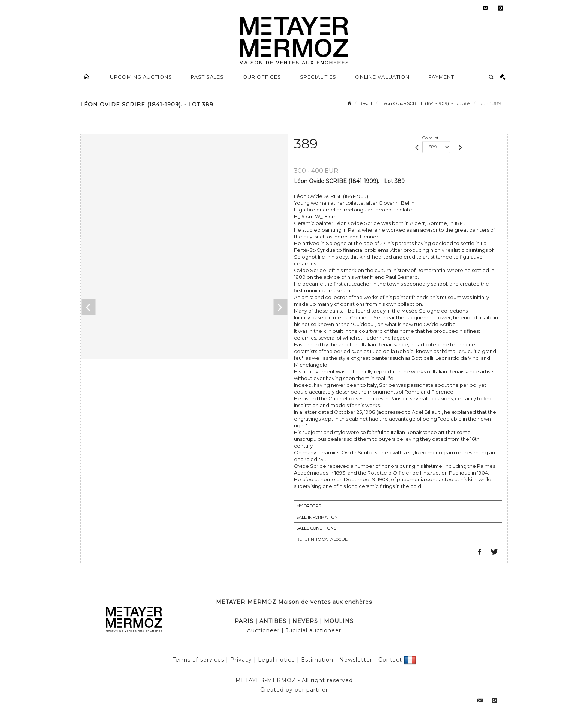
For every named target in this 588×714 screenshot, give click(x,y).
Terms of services (198, 660)
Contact (390, 660)
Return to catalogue (322, 539)
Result (366, 103)
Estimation (317, 660)
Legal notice (277, 660)
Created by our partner (294, 690)
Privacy (241, 660)
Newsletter (356, 660)
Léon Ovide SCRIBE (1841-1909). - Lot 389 (425, 103)
